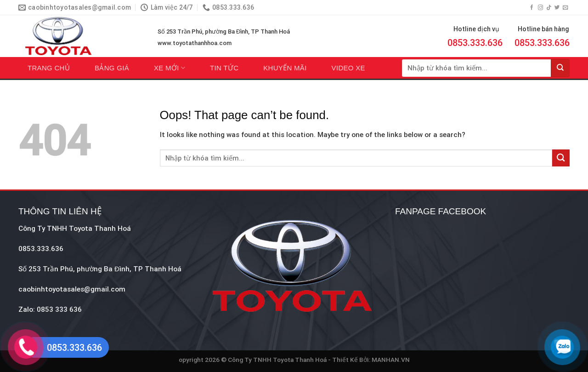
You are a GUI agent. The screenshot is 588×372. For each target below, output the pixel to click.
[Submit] (560, 68)
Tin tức (224, 68)
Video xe (348, 68)
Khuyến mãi (285, 68)
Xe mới (170, 68)
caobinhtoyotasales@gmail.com (72, 289)
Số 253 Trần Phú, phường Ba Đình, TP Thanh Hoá (224, 31)
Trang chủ (49, 68)
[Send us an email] (565, 8)
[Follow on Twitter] (557, 8)
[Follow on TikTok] (549, 8)
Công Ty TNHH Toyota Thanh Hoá (75, 229)
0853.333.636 (475, 43)
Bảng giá (112, 68)
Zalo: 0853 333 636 (50, 309)
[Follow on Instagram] (540, 8)
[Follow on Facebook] (532, 8)
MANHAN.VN (391, 360)
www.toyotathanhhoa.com (195, 43)
